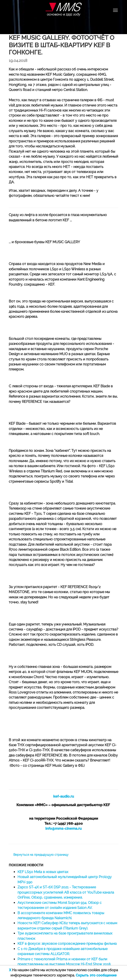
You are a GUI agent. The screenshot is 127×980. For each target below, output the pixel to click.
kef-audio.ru (64, 796)
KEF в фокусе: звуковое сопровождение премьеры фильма (67, 944)
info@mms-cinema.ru (63, 829)
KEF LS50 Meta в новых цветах (43, 872)
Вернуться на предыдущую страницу (41, 855)
